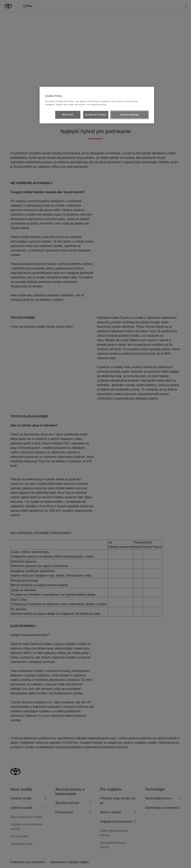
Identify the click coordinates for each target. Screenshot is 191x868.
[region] (97, 105)
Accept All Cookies (96, 115)
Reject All (68, 115)
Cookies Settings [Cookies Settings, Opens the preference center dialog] (130, 115)
